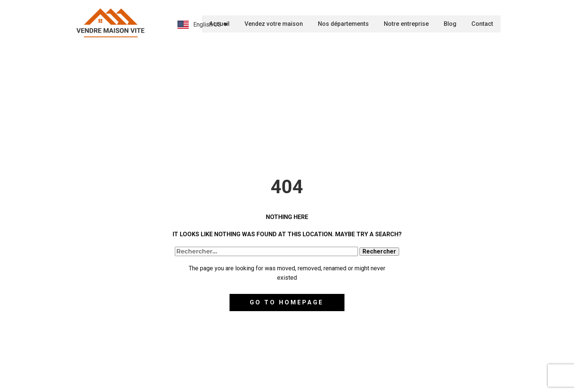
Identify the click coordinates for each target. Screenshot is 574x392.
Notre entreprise (406, 24)
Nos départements (343, 24)
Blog (450, 24)
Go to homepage (287, 302)
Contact (482, 24)
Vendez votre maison (274, 24)
